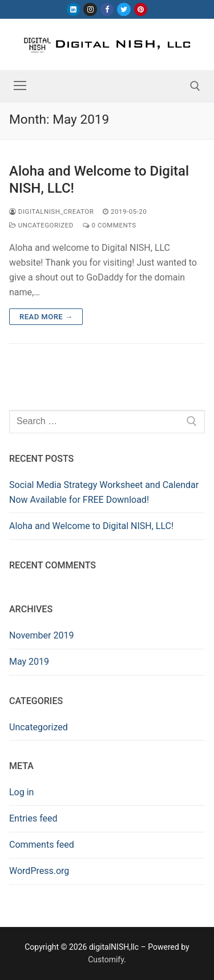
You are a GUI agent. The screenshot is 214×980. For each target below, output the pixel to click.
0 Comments (110, 225)
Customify (106, 959)
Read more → (46, 317)
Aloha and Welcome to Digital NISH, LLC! (99, 179)
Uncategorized (41, 225)
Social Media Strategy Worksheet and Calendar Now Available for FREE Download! (104, 492)
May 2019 (29, 662)
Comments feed (42, 845)
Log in (21, 792)
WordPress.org (39, 871)
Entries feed (33, 818)
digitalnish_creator (51, 212)
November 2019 (41, 635)
